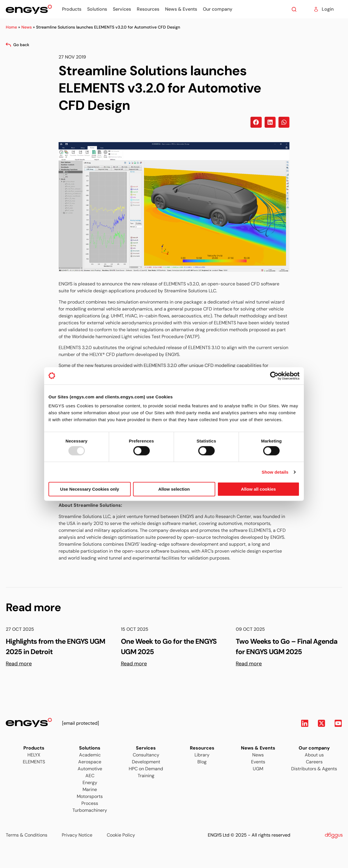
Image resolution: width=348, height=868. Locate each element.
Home (11, 27)
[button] (256, 122)
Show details (275, 472)
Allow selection (174, 489)
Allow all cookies (258, 489)
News (27, 27)
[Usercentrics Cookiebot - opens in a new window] (274, 376)
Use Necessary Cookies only (89, 489)
